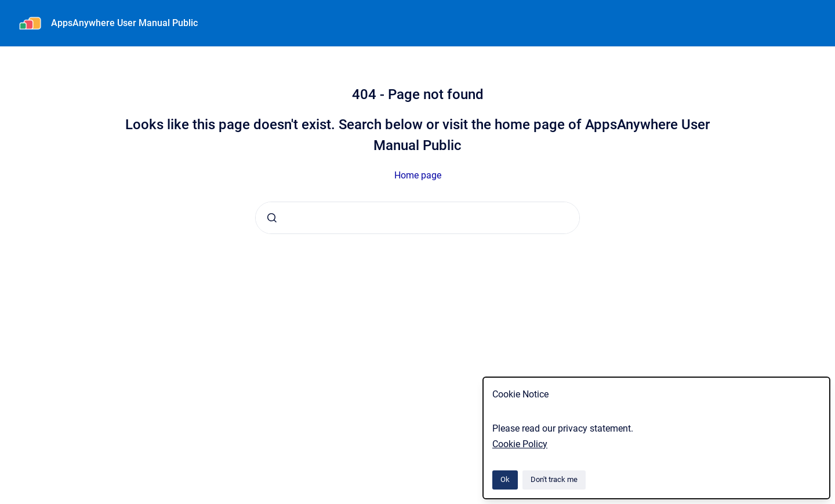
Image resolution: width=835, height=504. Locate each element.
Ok (505, 479)
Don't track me (554, 479)
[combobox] (418, 218)
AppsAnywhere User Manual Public (124, 23)
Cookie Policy (520, 444)
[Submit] (272, 218)
